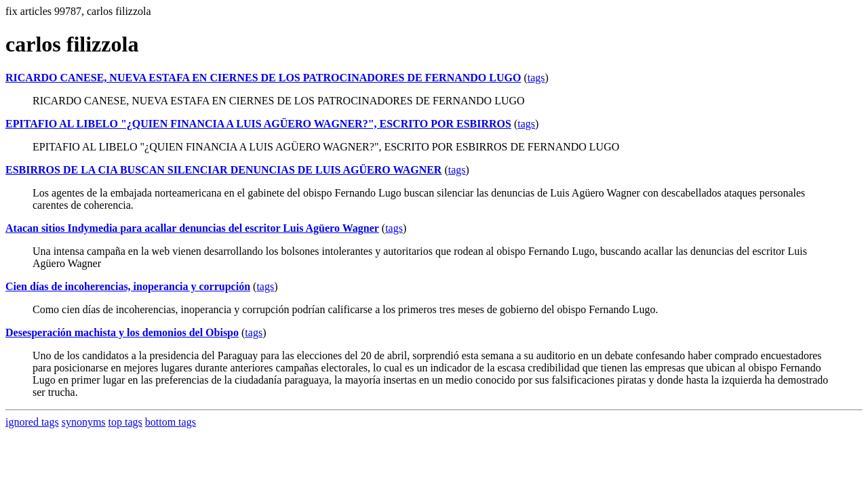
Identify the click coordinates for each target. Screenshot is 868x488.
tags (536, 78)
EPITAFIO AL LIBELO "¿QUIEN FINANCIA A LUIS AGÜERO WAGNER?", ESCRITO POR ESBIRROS (258, 124)
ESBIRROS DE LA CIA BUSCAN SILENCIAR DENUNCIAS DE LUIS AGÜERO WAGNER (223, 170)
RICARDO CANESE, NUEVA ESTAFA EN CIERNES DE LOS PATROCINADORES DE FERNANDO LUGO (263, 78)
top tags (125, 422)
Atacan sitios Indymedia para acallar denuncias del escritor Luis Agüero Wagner (192, 228)
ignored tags (32, 422)
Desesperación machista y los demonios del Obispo (122, 332)
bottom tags (171, 422)
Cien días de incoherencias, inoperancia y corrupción (128, 286)
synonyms (84, 422)
